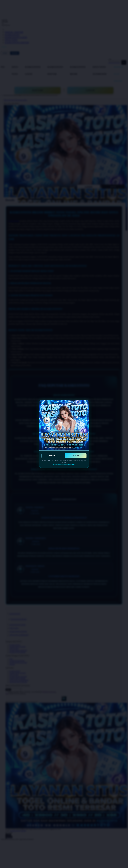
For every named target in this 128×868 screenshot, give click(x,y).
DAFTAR (76, 456)
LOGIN (52, 456)
